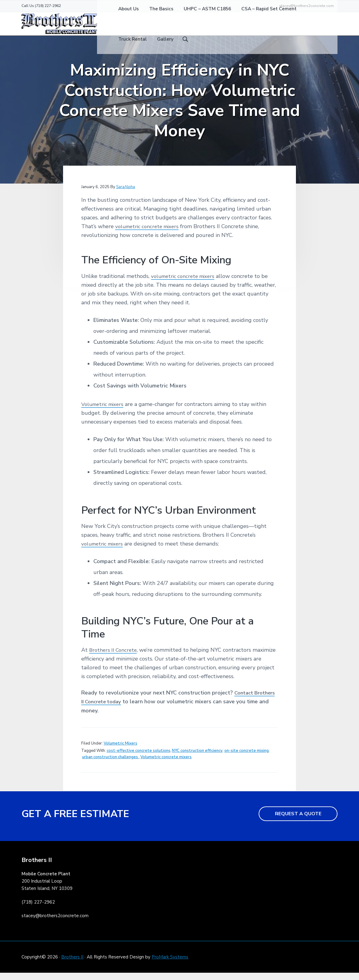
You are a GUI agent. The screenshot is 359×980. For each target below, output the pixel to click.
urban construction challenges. (111, 764)
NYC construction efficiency (197, 758)
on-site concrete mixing (247, 758)
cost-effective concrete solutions (139, 758)
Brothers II (72, 964)
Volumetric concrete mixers (166, 764)
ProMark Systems (170, 964)
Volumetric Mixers (121, 750)
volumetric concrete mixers (149, 233)
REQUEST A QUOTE (298, 821)
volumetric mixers (104, 551)
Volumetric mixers (104, 411)
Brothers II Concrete (114, 657)
